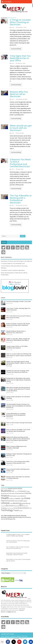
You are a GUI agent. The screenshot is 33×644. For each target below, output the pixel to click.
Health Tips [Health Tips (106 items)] (20, 498)
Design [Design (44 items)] (28, 491)
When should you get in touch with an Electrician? (21, 128)
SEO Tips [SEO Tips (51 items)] (26, 506)
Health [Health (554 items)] (5, 498)
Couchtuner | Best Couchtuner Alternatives (13, 270)
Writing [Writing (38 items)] (21, 511)
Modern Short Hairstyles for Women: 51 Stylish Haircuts (18, 477)
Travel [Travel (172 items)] (16, 510)
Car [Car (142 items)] (13, 491)
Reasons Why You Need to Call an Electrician (19, 94)
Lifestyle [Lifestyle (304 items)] (5, 503)
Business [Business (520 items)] (6, 491)
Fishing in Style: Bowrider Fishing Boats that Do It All (19, 455)
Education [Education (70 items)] (12, 493)
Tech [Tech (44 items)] (30, 508)
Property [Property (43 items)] (3, 506)
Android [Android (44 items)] (3, 489)
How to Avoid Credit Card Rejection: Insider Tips (18, 470)
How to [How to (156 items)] (4, 501)
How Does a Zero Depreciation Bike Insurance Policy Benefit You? (18, 462)
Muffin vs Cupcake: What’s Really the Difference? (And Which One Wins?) (18, 339)
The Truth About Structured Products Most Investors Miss (18, 317)
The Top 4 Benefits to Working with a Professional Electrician (21, 199)
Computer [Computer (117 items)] (22, 491)
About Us (7, 636)
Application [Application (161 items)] (13, 488)
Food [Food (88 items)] (11, 496)
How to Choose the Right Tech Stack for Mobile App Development (18, 430)
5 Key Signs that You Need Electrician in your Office (20, 58)
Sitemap (19, 636)
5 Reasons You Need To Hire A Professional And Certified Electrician (20, 163)
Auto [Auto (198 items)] (20, 488)
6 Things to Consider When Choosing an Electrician (20, 22)
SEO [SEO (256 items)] (21, 505)
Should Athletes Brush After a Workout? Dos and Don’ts (16, 332)
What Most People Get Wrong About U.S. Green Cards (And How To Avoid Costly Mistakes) (18, 389)
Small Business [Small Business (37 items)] (10, 508)
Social (4, 242)
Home (2, 636)
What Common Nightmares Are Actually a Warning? (16, 447)
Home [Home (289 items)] (27, 498)
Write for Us (25, 636)
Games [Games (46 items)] (18, 496)
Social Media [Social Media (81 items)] (18, 508)
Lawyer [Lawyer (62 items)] (25, 501)
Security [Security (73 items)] (16, 506)
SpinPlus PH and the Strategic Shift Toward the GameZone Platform (18, 371)
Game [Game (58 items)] (15, 496)
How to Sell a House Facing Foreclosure (19, 423)
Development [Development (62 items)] (5, 493)
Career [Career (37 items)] (16, 491)
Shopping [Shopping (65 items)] (4, 508)
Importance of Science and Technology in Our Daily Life (16, 261)
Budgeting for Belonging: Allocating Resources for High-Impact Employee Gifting (18, 380)
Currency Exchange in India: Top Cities (19, 301)
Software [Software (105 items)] (26, 508)
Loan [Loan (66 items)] (11, 503)
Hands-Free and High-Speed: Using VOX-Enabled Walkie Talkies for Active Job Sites (19, 363)
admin (13, 27)
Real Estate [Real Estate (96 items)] (10, 506)
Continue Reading (16, 49)
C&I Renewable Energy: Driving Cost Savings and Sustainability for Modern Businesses (19, 406)
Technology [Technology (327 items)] (7, 510)
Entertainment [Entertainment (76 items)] (20, 493)
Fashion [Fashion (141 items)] (28, 493)
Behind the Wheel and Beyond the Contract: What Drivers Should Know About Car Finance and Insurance (18, 439)
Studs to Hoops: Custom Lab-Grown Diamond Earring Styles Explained (18, 324)
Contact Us (13, 636)
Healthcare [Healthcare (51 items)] (12, 499)
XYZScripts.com (23, 638)
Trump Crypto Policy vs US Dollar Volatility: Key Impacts (17, 347)
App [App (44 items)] (6, 489)
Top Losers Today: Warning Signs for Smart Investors (18, 309)
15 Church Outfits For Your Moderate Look (13, 264)
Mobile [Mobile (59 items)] (23, 503)
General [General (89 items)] (23, 496)
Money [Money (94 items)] (28, 503)
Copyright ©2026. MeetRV (7, 634)
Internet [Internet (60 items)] (17, 501)
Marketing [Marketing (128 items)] (17, 503)
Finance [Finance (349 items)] (5, 496)
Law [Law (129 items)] (21, 501)
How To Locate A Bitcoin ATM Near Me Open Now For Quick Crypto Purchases (19, 355)
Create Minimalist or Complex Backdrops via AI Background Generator (16, 415)
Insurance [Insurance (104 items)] (11, 501)
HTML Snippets (10, 638)
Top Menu (7, 2)
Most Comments (6, 257)
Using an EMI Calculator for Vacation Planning (18, 397)
